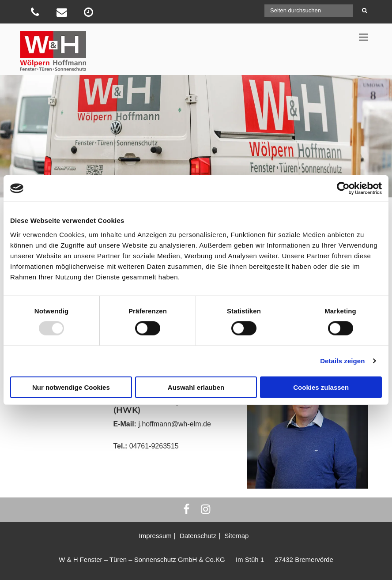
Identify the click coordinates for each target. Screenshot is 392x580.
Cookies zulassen (321, 387)
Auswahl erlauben (196, 387)
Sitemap (236, 536)
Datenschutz (198, 536)
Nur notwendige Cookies (71, 387)
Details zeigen (342, 361)
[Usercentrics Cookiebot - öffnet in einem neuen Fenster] (343, 188)
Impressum (155, 536)
